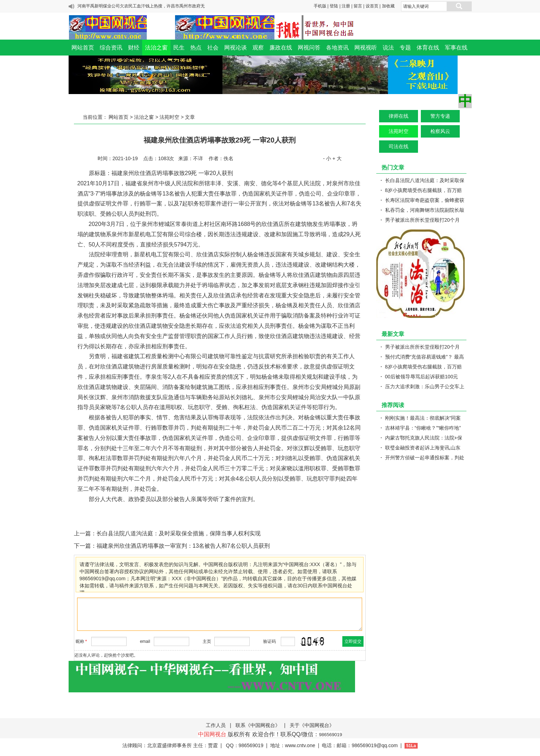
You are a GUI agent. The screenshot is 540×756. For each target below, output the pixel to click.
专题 (405, 48)
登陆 (334, 6)
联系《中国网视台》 (258, 725)
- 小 (327, 158)
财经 (134, 48)
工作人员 (216, 725)
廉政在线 (281, 48)
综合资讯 (111, 48)
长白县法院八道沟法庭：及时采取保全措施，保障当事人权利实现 (179, 533)
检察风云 (440, 131)
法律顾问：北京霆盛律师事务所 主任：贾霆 (170, 745)
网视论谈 (236, 48)
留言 (358, 6)
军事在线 (456, 48)
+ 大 (337, 158)
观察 (258, 48)
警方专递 (440, 116)
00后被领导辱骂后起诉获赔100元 (422, 377)
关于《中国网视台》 (312, 725)
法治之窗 (156, 48)
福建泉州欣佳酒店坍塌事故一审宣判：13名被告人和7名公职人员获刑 (183, 546)
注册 (346, 6)
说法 (388, 48)
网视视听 (366, 48)
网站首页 (83, 48)
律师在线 (399, 116)
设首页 (372, 6)
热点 (196, 48)
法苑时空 (169, 117)
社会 (213, 48)
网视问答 (309, 48)
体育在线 (428, 48)
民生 (179, 48)
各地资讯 (337, 48)
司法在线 (399, 146)
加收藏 (388, 6)
